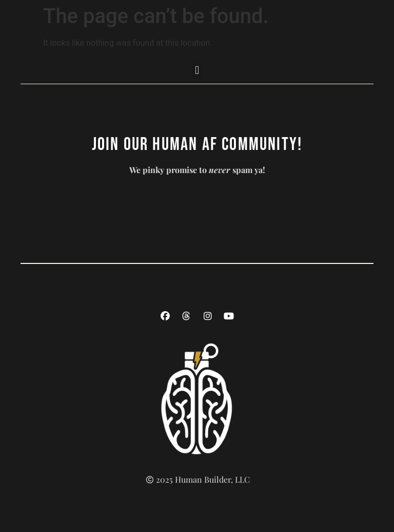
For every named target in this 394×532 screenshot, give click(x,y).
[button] (197, 70)
